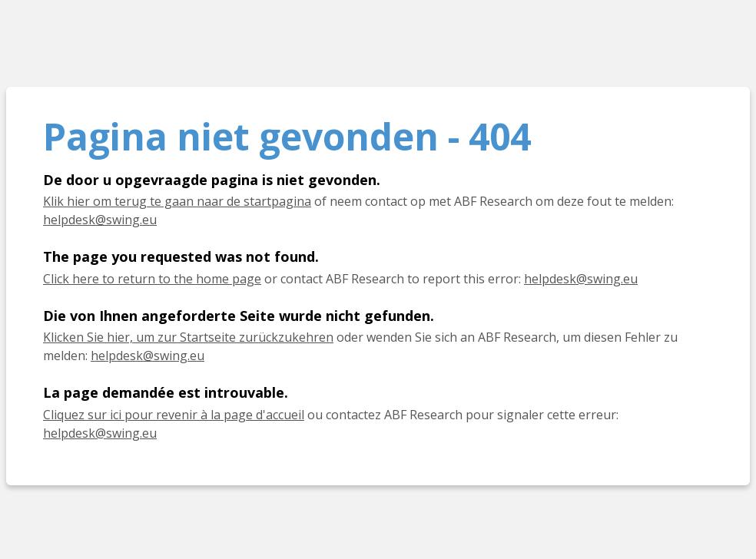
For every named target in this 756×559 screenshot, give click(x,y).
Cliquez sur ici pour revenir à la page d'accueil (174, 415)
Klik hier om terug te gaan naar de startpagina (177, 201)
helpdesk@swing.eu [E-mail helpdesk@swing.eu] (100, 220)
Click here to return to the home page (152, 279)
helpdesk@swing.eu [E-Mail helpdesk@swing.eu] (148, 356)
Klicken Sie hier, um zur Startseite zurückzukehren (188, 337)
